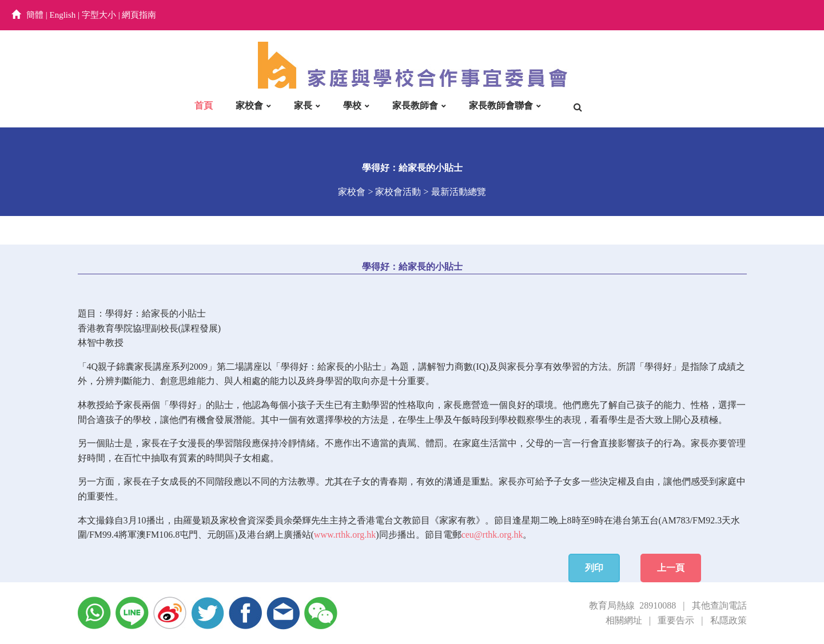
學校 (352, 105)
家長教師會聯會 (501, 105)
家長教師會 (415, 105)
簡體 (35, 15)
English (63, 15)
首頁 (204, 105)
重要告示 (676, 620)
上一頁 (671, 568)
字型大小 (99, 15)
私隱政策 (729, 620)
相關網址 (624, 620)
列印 (594, 568)
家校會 (249, 105)
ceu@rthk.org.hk (492, 535)
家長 (303, 105)
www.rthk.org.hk (345, 535)
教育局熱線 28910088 (632, 605)
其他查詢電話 (719, 605)
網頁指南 (139, 15)
